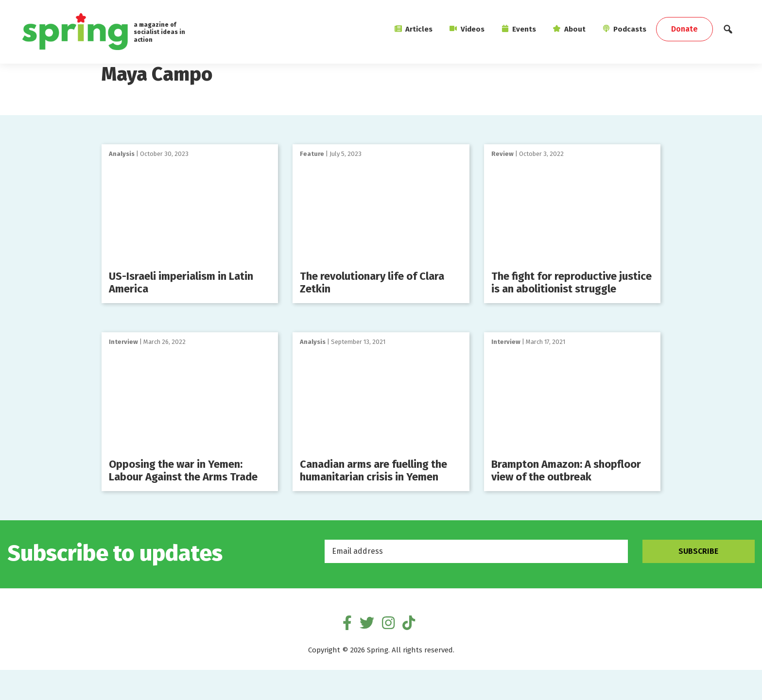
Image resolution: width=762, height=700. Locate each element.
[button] (728, 32)
